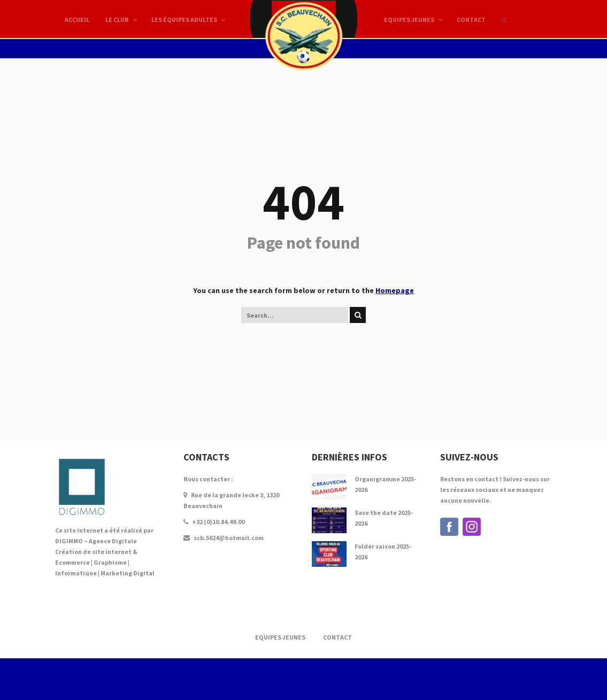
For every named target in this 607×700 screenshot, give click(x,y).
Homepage (395, 290)
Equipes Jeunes (280, 637)
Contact (337, 637)
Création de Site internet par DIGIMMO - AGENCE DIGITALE (303, 679)
